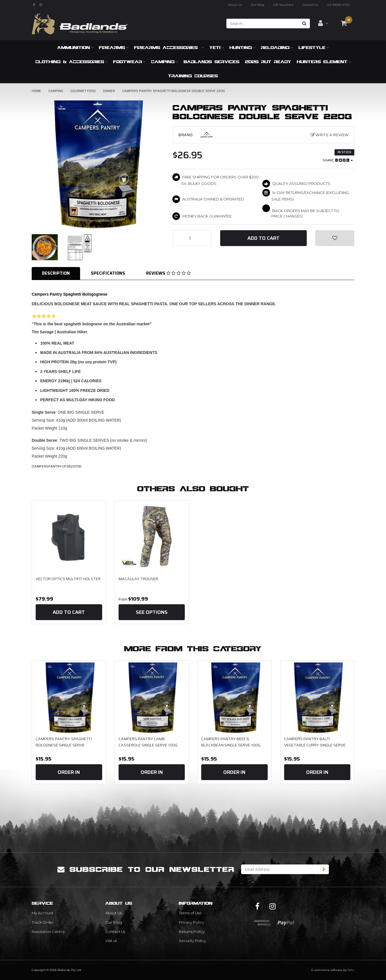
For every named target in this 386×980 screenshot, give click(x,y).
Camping (165, 62)
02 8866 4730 (339, 5)
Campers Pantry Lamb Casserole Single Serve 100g (148, 742)
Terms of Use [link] (190, 913)
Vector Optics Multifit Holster (68, 579)
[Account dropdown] (323, 23)
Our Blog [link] (114, 922)
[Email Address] (280, 869)
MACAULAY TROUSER (138, 579)
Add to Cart (263, 238)
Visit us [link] (111, 941)
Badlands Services (212, 62)
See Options (152, 612)
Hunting (242, 47)
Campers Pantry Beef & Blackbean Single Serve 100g (231, 742)
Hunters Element (324, 62)
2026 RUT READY (268, 62)
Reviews (168, 273)
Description (56, 273)
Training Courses (193, 76)
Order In (69, 772)
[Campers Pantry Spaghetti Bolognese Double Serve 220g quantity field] (192, 238)
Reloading (277, 47)
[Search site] (304, 24)
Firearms (114, 47)
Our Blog (258, 5)
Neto (351, 970)
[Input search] (263, 24)
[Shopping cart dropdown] (344, 23)
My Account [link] (43, 913)
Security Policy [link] (192, 941)
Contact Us (310, 5)
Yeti (217, 47)
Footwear (129, 62)
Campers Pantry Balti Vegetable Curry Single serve (315, 742)
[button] (335, 238)
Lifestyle (314, 47)
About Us (235, 5)
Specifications (108, 273)
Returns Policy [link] (192, 932)
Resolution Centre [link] (48, 932)
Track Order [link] (43, 922)
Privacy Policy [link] (191, 922)
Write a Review (330, 135)
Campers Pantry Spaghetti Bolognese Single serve (64, 742)
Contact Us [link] (115, 932)
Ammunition (75, 47)
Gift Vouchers (283, 5)
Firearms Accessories (169, 47)
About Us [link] (113, 913)
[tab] (56, 273)
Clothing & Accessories (71, 62)
